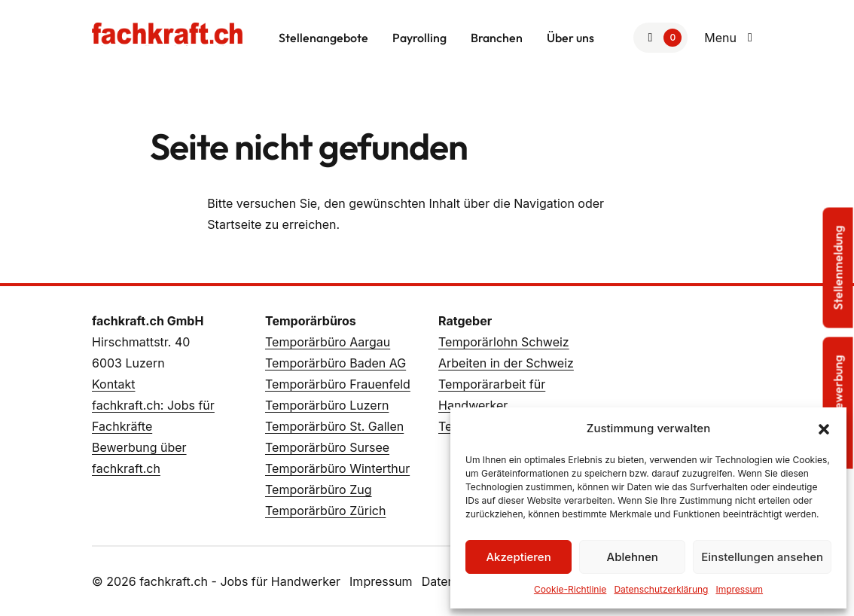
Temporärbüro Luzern (327, 405)
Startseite (234, 224)
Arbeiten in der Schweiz (506, 363)
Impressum (739, 589)
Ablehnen (633, 557)
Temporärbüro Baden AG (335, 363)
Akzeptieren (518, 557)
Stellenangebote (323, 38)
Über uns (570, 38)
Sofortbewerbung (838, 403)
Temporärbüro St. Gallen (334, 426)
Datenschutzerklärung (661, 589)
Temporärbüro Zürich (325, 511)
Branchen (497, 38)
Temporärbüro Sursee (327, 447)
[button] (824, 428)
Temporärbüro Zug (319, 489)
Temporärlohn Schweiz (504, 342)
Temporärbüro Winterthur (337, 468)
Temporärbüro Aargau (328, 342)
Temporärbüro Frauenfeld (338, 384)
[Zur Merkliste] (660, 38)
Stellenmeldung (838, 268)
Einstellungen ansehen (762, 557)
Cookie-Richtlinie (570, 589)
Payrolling (419, 38)
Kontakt (113, 384)
